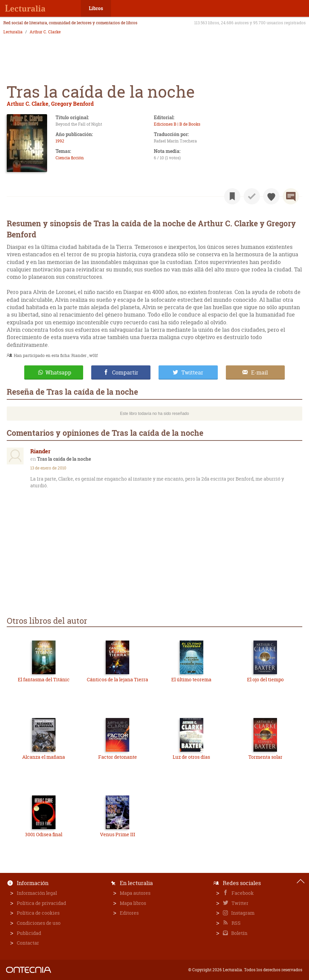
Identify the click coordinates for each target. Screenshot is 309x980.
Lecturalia (13, 32)
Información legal (37, 893)
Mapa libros (133, 903)
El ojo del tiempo (265, 679)
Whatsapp (58, 372)
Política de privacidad (41, 903)
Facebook (242, 893)
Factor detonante (118, 757)
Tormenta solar (265, 757)
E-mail (260, 372)
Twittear (192, 372)
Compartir (125, 372)
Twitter (239, 903)
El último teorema (191, 679)
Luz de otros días (191, 757)
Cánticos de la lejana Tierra (117, 679)
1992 (60, 141)
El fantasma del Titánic (44, 679)
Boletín (239, 933)
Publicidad (29, 933)
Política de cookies (38, 913)
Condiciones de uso (39, 923)
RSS (236, 923)
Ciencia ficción (70, 158)
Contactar (28, 943)
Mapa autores (135, 893)
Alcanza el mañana (44, 757)
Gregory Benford (72, 104)
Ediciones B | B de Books (177, 124)
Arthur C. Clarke (45, 32)
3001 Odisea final (44, 834)
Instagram (242, 913)
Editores (129, 913)
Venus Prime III (118, 834)
